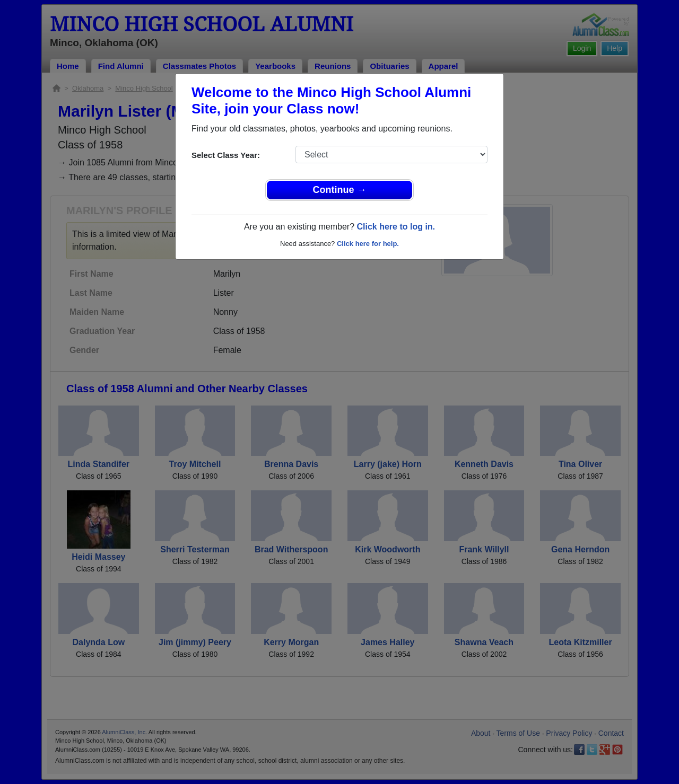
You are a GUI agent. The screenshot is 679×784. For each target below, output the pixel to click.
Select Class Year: (226, 155)
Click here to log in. (396, 227)
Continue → (340, 190)
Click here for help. (368, 244)
